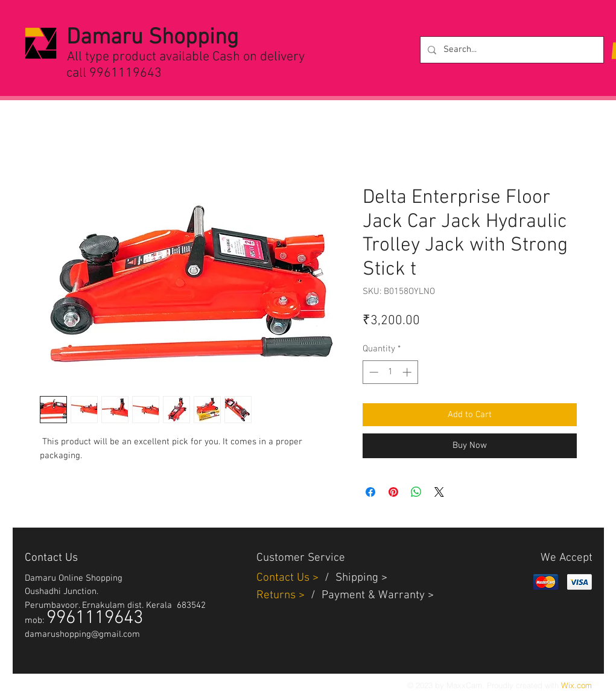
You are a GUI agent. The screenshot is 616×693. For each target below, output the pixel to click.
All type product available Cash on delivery (186, 57)
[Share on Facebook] (370, 492)
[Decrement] (373, 372)
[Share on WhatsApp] (416, 492)
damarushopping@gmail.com (82, 634)
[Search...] (511, 50)
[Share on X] (439, 492)
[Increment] (408, 372)
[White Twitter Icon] (31, 685)
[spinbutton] (390, 372)
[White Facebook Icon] (56, 685)
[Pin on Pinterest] (393, 492)
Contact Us (284, 578)
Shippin (354, 578)
